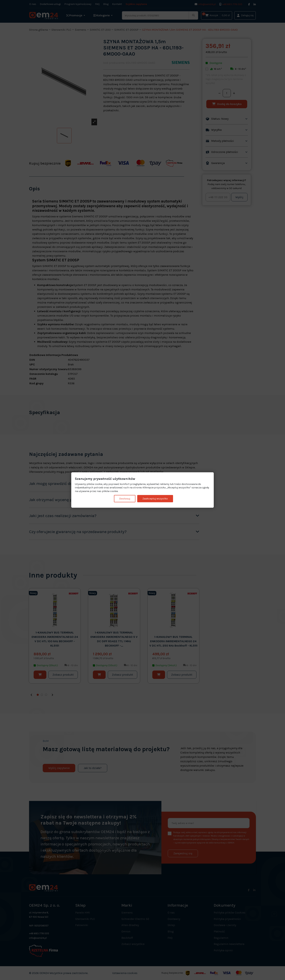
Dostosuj (125, 499)
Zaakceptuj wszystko (155, 499)
